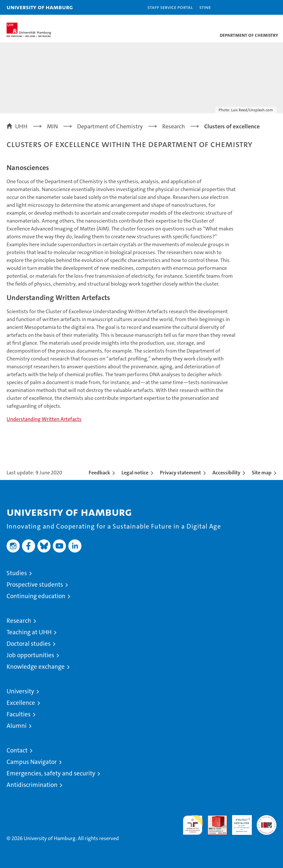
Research (19, 621)
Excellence (21, 703)
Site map (262, 473)
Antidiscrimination (32, 785)
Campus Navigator (32, 762)
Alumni (17, 726)
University (20, 691)
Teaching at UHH (29, 632)
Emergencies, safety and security (51, 773)
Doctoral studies (29, 644)
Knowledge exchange (36, 667)
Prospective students (35, 585)
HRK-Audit (238, 822)
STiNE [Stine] (205, 7)
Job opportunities (30, 655)
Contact (17, 750)
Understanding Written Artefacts (44, 419)
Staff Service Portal (170, 7)
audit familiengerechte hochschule (193, 825)
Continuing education (36, 596)
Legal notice (135, 473)
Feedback (99, 473)
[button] (257, 7)
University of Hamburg (40, 7)
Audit (214, 819)
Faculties (19, 714)
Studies (17, 573)
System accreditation (267, 822)
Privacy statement (180, 473)
